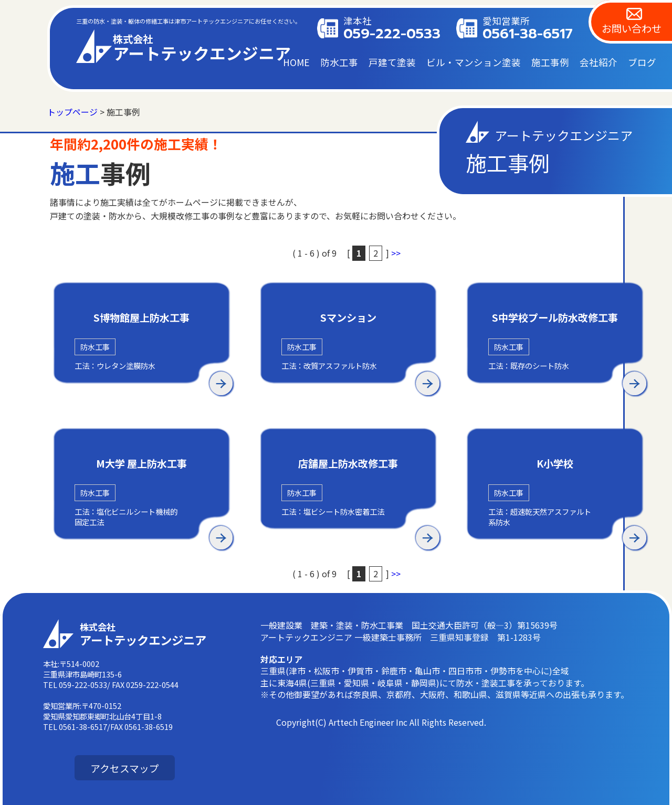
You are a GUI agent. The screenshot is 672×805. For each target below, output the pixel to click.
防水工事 (339, 62)
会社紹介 (598, 62)
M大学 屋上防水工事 (141, 464)
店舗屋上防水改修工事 (348, 464)
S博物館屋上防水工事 (141, 318)
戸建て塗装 (392, 62)
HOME (296, 62)
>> (396, 253)
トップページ (72, 112)
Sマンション (348, 318)
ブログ (642, 62)
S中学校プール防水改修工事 (555, 318)
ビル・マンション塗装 (474, 62)
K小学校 (555, 464)
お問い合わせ (632, 28)
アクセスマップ (125, 768)
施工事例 (550, 62)
